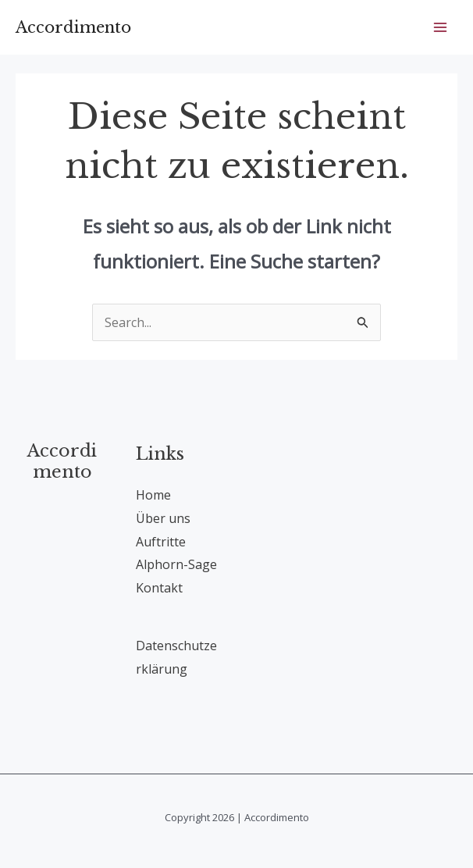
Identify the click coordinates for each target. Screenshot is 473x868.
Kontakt (159, 588)
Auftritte (161, 542)
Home (153, 495)
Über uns (163, 518)
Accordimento (73, 27)
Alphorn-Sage (176, 564)
